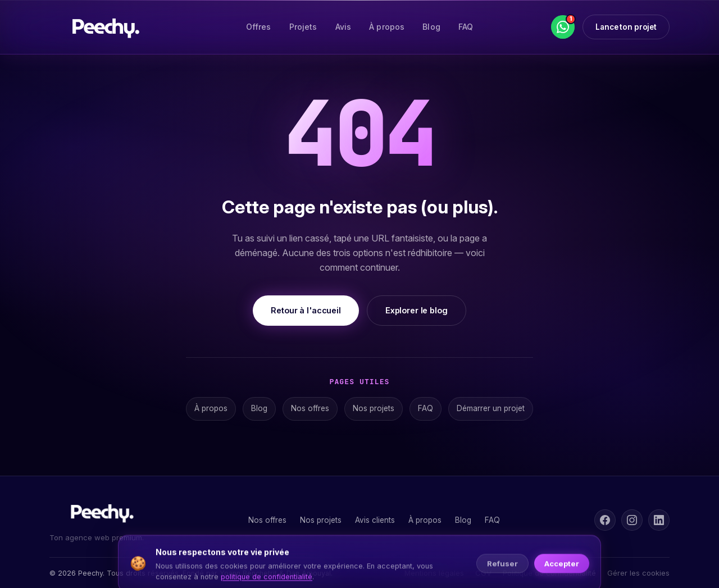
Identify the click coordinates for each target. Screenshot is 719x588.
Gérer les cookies (638, 573)
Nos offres (310, 408)
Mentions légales (434, 573)
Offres (259, 27)
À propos (387, 27)
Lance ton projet (626, 27)
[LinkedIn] (659, 520)
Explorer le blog (417, 310)
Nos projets (374, 408)
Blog (431, 27)
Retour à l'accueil (306, 310)
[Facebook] (605, 520)
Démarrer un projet (491, 408)
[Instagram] (632, 520)
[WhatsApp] (563, 27)
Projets (303, 27)
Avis (343, 27)
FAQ (466, 27)
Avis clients (375, 520)
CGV (483, 573)
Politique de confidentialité (549, 573)
